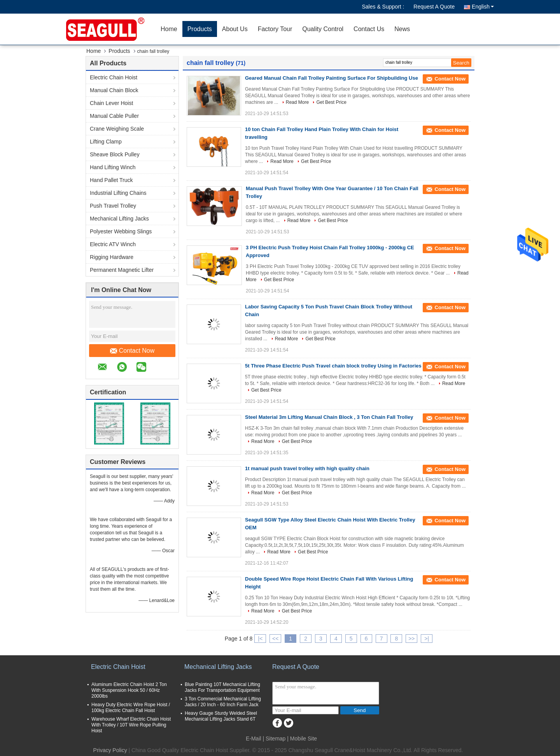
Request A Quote (434, 7)
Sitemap (276, 738)
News (402, 29)
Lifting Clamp (106, 142)
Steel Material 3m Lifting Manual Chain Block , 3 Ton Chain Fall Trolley (329, 417)
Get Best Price (331, 102)
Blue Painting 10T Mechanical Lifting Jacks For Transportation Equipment (222, 687)
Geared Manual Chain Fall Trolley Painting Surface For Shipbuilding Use (332, 78)
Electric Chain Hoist (114, 77)
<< (275, 639)
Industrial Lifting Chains (118, 193)
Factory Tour (275, 29)
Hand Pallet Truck (111, 180)
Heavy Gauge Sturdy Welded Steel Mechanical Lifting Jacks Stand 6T (221, 716)
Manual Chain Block (114, 90)
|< (261, 639)
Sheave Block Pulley (115, 154)
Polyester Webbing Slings (121, 231)
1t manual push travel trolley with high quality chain (307, 468)
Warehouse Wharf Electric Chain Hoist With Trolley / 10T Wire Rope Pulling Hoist (131, 725)
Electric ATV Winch (113, 244)
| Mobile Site (302, 738)
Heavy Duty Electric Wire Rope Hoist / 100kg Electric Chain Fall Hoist (131, 708)
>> (411, 639)
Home (169, 29)
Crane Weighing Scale (117, 129)
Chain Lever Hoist (111, 103)
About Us (235, 29)
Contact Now (132, 351)
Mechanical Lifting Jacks (119, 219)
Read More (297, 102)
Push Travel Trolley (113, 206)
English (483, 7)
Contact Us (369, 29)
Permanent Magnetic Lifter (122, 270)
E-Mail (254, 738)
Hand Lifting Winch (113, 167)
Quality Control (323, 29)
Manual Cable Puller (114, 116)
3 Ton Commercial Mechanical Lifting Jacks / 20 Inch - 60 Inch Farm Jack (223, 702)
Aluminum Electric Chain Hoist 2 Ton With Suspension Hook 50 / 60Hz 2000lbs (129, 690)
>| (427, 639)
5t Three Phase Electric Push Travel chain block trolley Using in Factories (333, 366)
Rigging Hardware (112, 257)
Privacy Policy (110, 750)
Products (200, 29)
